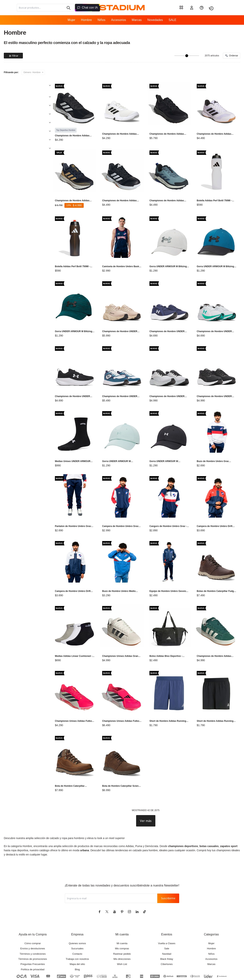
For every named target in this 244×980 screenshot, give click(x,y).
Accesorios (119, 20)
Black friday (167, 938)
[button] (68, 8)
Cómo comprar (33, 922)
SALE (172, 20)
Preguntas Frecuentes (33, 943)
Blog (77, 948)
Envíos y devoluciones (33, 928)
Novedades (155, 20)
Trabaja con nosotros (77, 938)
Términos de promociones (33, 938)
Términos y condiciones (33, 933)
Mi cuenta (122, 922)
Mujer (71, 20)
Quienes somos (77, 922)
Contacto (77, 933)
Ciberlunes (167, 943)
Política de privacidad (33, 948)
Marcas (137, 20)
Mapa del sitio (77, 943)
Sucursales (77, 928)
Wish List (122, 943)
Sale (167, 928)
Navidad (167, 933)
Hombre (86, 20)
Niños (102, 20)
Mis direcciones (122, 938)
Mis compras (122, 928)
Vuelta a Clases (167, 922)
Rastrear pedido (122, 933)
